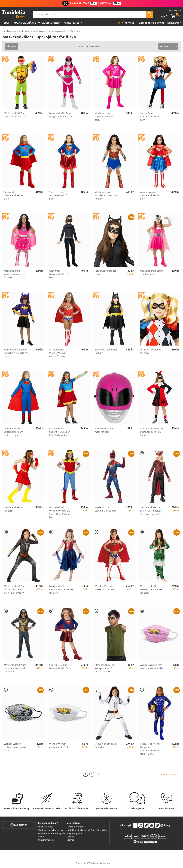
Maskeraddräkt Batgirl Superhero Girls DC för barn (16, 353)
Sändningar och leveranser (51, 830)
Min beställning (45, 827)
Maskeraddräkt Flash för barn (15, 509)
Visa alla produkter (171, 774)
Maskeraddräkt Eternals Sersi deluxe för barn (151, 589)
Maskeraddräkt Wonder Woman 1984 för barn (106, 195)
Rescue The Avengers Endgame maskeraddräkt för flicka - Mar (151, 749)
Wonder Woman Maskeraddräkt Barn (105, 588)
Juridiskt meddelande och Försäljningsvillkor (87, 830)
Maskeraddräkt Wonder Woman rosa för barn (15, 274)
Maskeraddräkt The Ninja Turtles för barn (15, 115)
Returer (42, 837)
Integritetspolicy (74, 833)
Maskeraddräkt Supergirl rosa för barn (104, 116)
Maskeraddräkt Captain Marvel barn (106, 509)
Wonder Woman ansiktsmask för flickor (61, 745)
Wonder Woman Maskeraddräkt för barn (150, 195)
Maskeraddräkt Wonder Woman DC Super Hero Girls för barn (60, 512)
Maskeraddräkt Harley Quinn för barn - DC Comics (152, 432)
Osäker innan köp (46, 840)
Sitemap (70, 840)
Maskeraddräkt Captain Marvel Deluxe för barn (61, 589)
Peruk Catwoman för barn (105, 272)
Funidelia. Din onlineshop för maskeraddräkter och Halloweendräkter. (14, 14)
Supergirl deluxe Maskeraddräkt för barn (59, 195)
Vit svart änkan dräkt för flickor (106, 745)
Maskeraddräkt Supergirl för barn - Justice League (14, 432)
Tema (6, 23)
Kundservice (19, 825)
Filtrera (10, 46)
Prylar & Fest (72, 23)
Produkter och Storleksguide (52, 833)
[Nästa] (98, 774)
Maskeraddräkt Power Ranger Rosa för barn (61, 115)
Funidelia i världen (75, 827)
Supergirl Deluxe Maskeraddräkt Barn (60, 667)
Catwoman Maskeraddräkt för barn (59, 274)
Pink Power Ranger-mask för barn (105, 430)
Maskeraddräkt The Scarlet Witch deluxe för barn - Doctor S (151, 511)
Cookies (70, 837)
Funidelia (7, 31)
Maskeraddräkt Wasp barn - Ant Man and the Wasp (15, 668)
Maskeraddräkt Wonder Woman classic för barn (58, 353)
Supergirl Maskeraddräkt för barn (14, 195)
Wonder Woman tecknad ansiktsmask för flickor (15, 747)
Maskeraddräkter (26, 23)
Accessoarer (50, 23)
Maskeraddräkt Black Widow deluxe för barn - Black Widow (15, 589)
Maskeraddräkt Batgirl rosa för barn (152, 272)
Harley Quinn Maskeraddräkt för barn (150, 116)
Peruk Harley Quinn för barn (150, 351)
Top (119, 23)
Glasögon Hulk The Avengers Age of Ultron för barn (105, 668)
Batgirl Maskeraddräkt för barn (106, 351)
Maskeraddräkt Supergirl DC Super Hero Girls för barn (59, 432)
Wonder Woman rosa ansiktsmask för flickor (152, 667)
